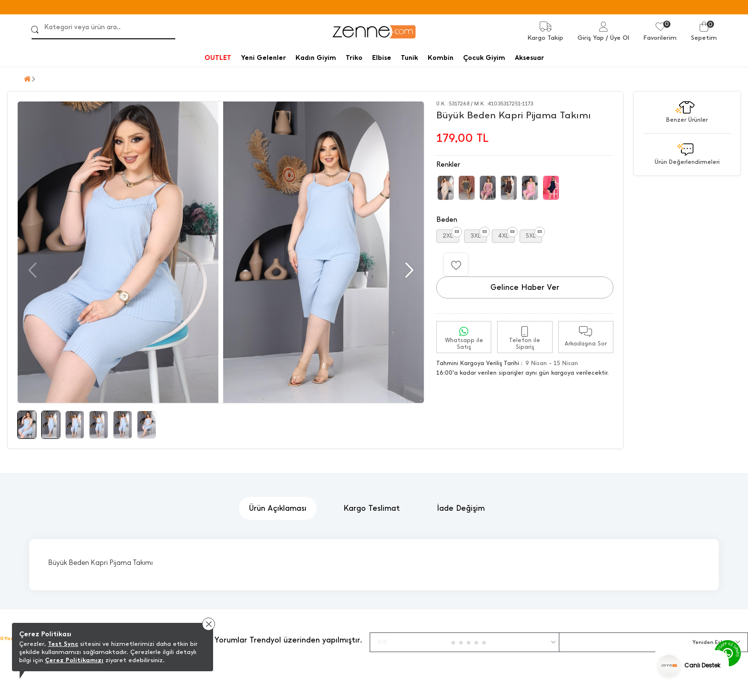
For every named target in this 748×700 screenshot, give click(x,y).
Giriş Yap (591, 38)
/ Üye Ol (618, 38)
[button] (408, 270)
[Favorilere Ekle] (456, 264)
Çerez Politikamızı (74, 660)
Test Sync (63, 644)
